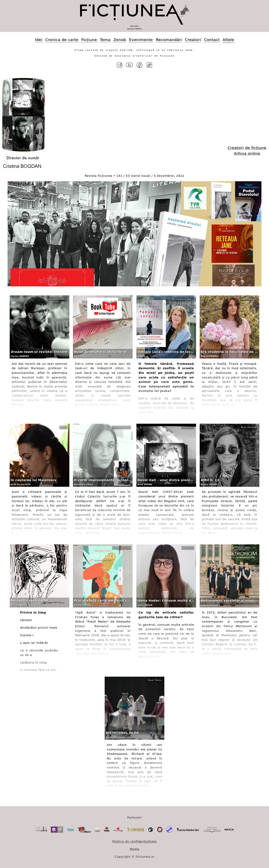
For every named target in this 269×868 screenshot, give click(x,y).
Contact (212, 40)
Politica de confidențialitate (134, 842)
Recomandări (169, 40)
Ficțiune (89, 40)
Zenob (120, 40)
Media (134, 849)
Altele (228, 40)
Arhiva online (247, 153)
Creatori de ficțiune (247, 148)
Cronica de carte (62, 40)
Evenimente (141, 40)
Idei (39, 40)
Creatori (193, 40)
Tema (105, 40)
